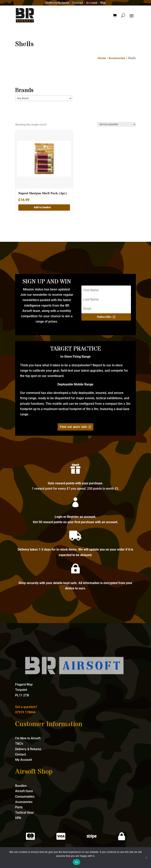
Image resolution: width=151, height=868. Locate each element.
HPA (18, 818)
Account (92, 3)
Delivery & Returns (28, 749)
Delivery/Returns (57, 3)
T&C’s (19, 744)
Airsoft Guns (24, 791)
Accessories (117, 58)
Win (103, 3)
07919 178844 (25, 712)
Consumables (25, 797)
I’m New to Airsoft (28, 738)
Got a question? (26, 707)
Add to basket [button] (42, 207)
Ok (76, 862)
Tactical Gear (24, 813)
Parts (19, 807)
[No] (146, 858)
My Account (23, 760)
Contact (78, 3)
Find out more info (73, 427)
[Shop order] (116, 124)
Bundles (21, 786)
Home (102, 58)
